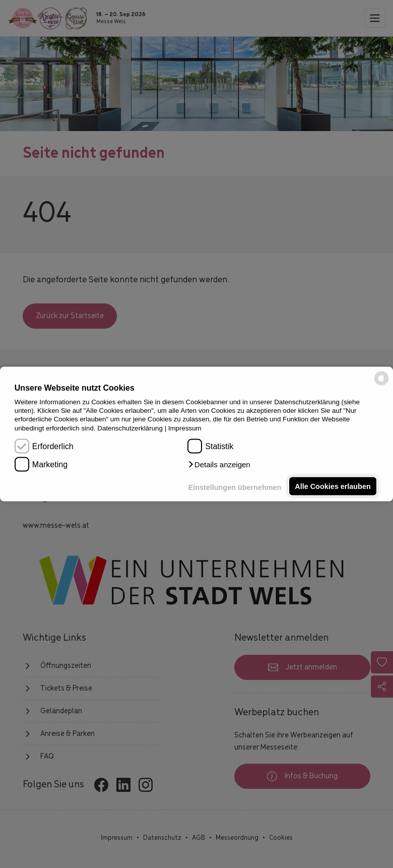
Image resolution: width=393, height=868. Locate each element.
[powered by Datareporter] (381, 385)
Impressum (185, 428)
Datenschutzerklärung (130, 428)
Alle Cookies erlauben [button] (333, 486)
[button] (219, 465)
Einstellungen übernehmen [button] (235, 487)
